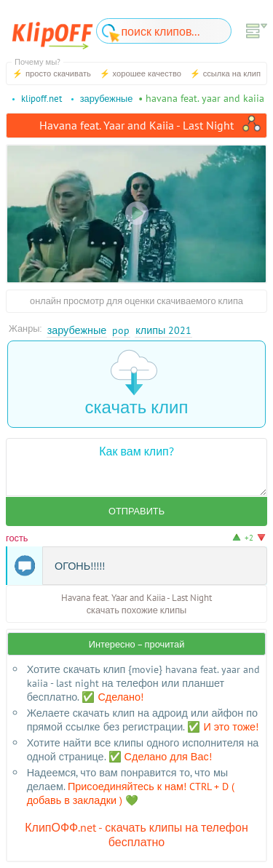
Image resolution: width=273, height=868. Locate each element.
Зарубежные (77, 330)
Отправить (136, 511)
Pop (121, 330)
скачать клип (137, 384)
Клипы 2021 (163, 330)
